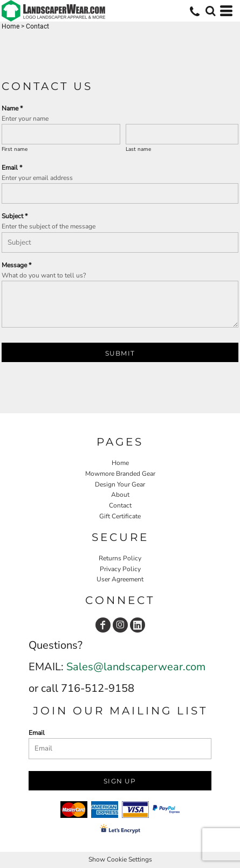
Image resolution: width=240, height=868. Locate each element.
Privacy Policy (120, 569)
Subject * (15, 216)
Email (37, 733)
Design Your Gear (120, 484)
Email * (12, 168)
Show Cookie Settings (120, 859)
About (120, 495)
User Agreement (120, 579)
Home (11, 26)
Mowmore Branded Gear (120, 474)
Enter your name (25, 119)
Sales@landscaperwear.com (136, 667)
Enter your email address (37, 178)
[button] (210, 11)
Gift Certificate (120, 516)
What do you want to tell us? (44, 275)
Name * (12, 108)
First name (15, 149)
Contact (120, 505)
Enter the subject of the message (49, 226)
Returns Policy (120, 558)
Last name (138, 149)
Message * (16, 265)
